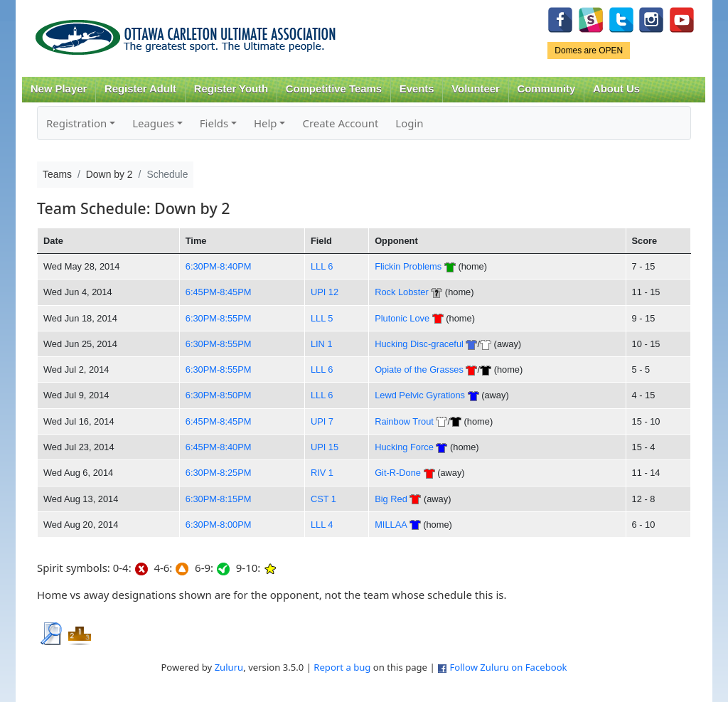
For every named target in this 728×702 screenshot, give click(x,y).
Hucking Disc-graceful (419, 344)
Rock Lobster (402, 292)
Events (417, 89)
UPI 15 (325, 447)
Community (547, 89)
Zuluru (229, 667)
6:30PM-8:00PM (219, 525)
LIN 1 (322, 344)
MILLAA (391, 525)
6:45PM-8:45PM (219, 292)
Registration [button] (76, 123)
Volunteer (475, 89)
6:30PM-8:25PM (219, 473)
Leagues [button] (153, 123)
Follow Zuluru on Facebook (508, 667)
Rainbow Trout (404, 421)
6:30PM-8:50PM (219, 395)
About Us (616, 89)
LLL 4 (322, 525)
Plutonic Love (402, 318)
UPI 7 (322, 421)
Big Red (391, 499)
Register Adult (140, 89)
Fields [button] (214, 123)
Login (409, 123)
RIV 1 (322, 473)
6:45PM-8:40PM (219, 447)
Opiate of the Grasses (419, 369)
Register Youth (231, 89)
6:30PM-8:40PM (219, 266)
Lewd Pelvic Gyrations (421, 395)
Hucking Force (404, 447)
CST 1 (323, 499)
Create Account (340, 123)
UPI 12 (325, 292)
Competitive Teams (334, 89)
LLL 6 (322, 266)
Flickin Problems (408, 266)
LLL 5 (322, 318)
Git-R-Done (398, 473)
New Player (59, 89)
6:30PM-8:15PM (219, 499)
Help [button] (266, 123)
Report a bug (342, 667)
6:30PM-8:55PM (219, 318)
